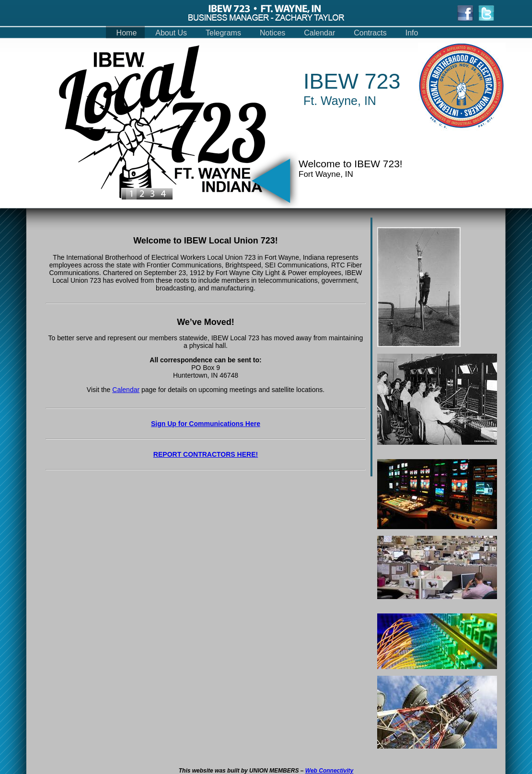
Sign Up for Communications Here (206, 424)
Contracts (370, 33)
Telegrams (223, 33)
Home (127, 33)
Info (412, 33)
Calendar (319, 33)
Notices (272, 33)
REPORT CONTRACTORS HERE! (206, 454)
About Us (171, 33)
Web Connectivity (329, 771)
